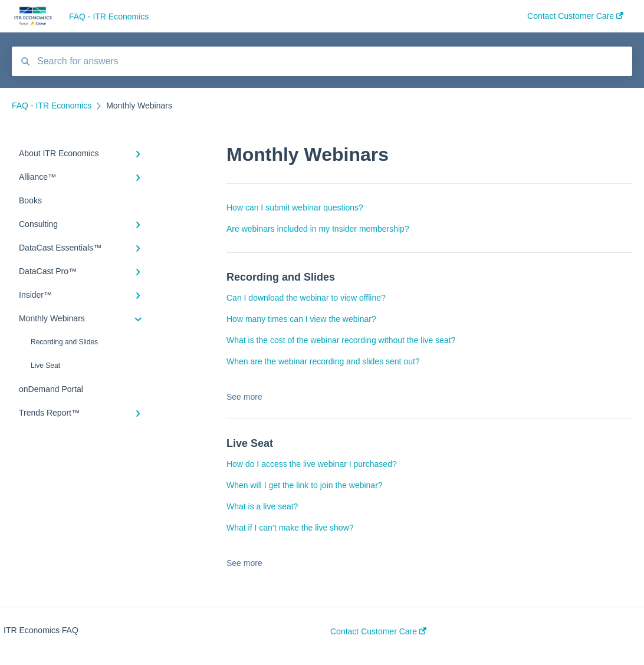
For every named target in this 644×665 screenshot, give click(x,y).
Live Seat (45, 366)
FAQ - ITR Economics (109, 17)
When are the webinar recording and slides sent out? (323, 361)
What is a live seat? (262, 506)
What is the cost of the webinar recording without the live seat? (341, 340)
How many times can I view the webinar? (301, 319)
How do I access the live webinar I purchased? (312, 464)
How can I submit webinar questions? (295, 208)
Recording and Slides (64, 342)
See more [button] (244, 397)
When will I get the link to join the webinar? (305, 485)
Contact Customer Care (378, 631)
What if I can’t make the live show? (290, 528)
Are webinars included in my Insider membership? (318, 229)
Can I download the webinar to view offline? (306, 298)
